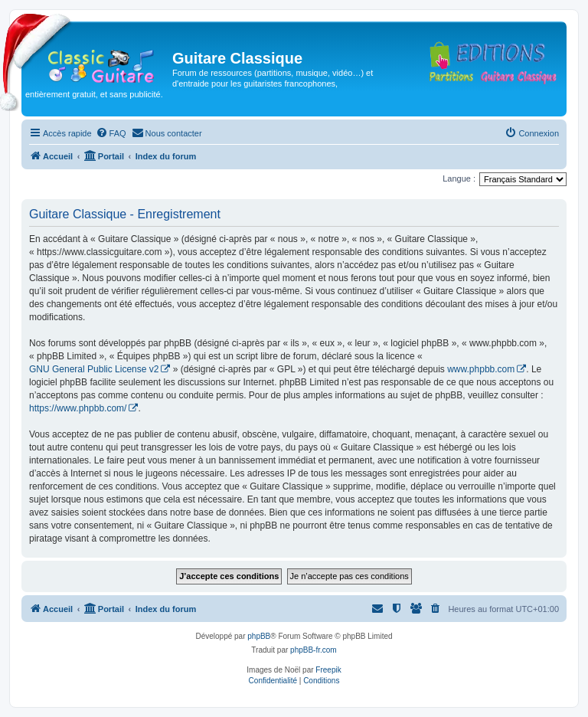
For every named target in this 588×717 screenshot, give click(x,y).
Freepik (328, 670)
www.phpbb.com (481, 369)
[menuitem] (111, 133)
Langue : (459, 178)
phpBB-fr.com (314, 650)
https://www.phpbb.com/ (78, 408)
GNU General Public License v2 (94, 369)
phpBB (259, 636)
